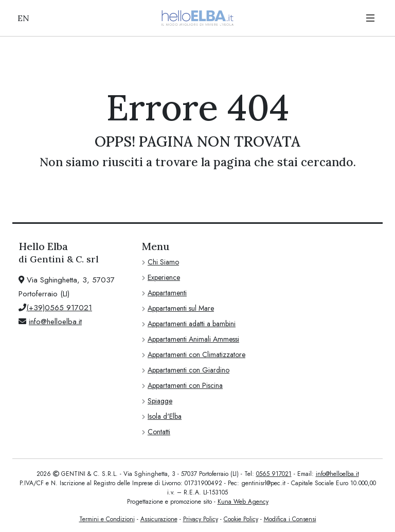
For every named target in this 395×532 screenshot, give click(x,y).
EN (23, 18)
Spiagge (160, 401)
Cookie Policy (241, 519)
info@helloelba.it (55, 322)
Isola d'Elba (165, 416)
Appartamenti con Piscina (185, 385)
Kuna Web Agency (243, 502)
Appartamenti (167, 293)
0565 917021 (274, 474)
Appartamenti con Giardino (188, 370)
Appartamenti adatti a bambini (192, 324)
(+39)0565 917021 (59, 308)
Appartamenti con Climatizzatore (196, 354)
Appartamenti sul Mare (181, 308)
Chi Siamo (163, 262)
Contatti (159, 432)
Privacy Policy (201, 519)
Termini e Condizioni (107, 519)
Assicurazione (159, 519)
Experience (164, 277)
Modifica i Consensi (290, 519)
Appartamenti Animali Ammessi (193, 339)
